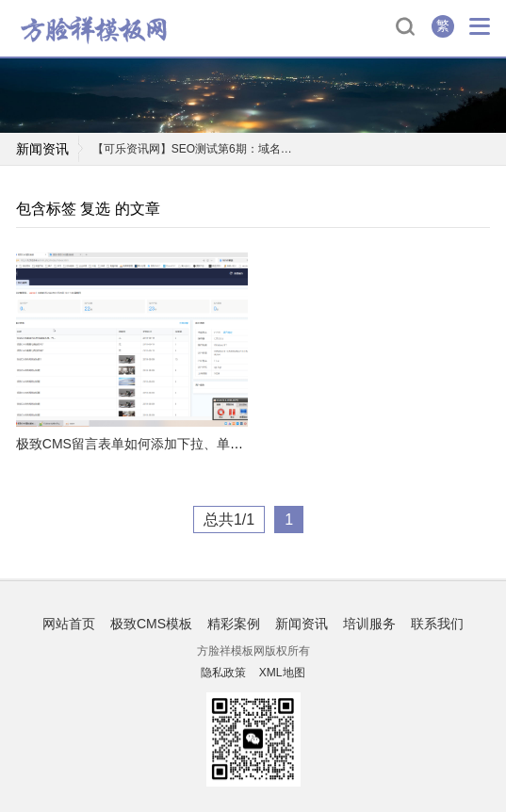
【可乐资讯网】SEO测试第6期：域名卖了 (196, 149)
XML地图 (282, 673)
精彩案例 (234, 624)
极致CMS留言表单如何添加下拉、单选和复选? (153, 444)
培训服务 (369, 624)
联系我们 (437, 624)
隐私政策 (223, 673)
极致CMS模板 (151, 624)
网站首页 (69, 624)
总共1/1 (229, 520)
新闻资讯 (302, 624)
